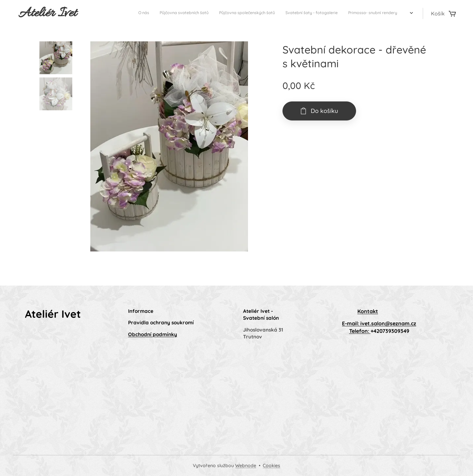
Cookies (271, 465)
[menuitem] (339, 13)
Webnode (246, 465)
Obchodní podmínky (153, 334)
